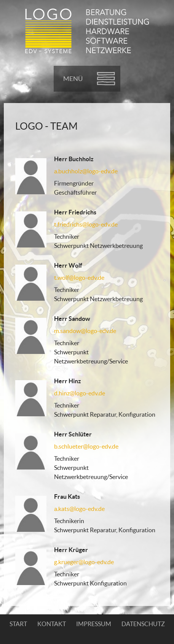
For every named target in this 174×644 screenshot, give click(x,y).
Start (18, 624)
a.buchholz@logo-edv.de (86, 171)
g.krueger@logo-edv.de (84, 562)
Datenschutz (143, 624)
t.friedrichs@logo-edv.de (86, 224)
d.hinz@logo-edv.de (80, 393)
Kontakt (52, 624)
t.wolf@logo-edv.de (79, 278)
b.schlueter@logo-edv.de (86, 446)
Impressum (94, 624)
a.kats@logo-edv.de (79, 509)
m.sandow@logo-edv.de (85, 331)
